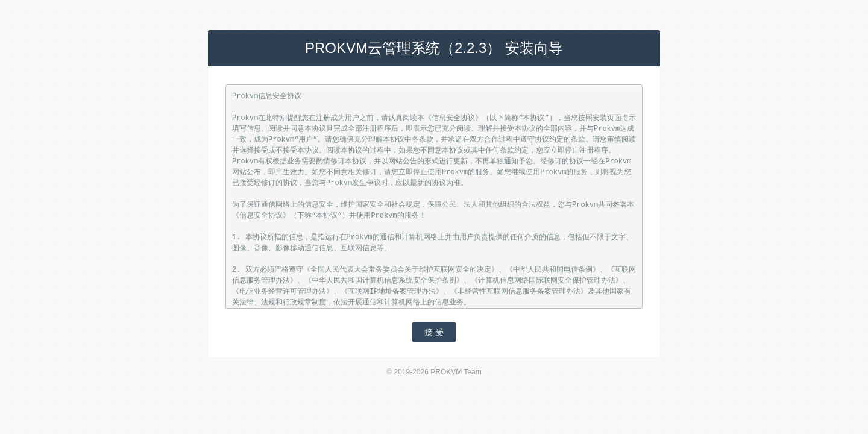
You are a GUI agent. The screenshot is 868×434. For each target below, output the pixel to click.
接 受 (434, 332)
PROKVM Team (456, 372)
